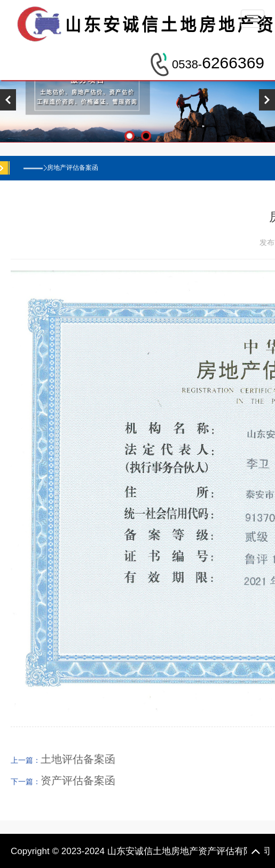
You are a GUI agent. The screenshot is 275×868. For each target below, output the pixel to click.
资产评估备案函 (78, 780)
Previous (8, 100)
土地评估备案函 (78, 759)
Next (267, 100)
